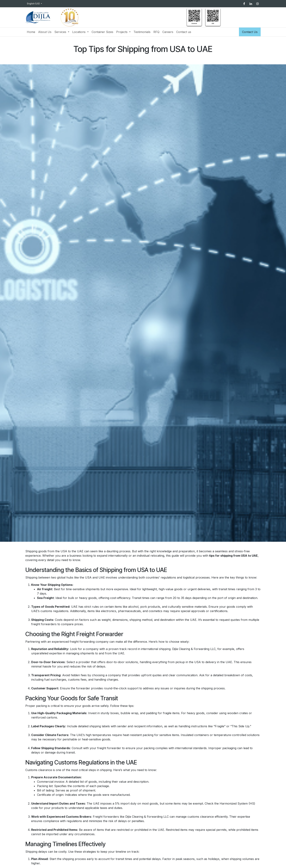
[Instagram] (258, 4)
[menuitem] (31, 32)
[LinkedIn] (251, 4)
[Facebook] (244, 4)
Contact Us (250, 32)
